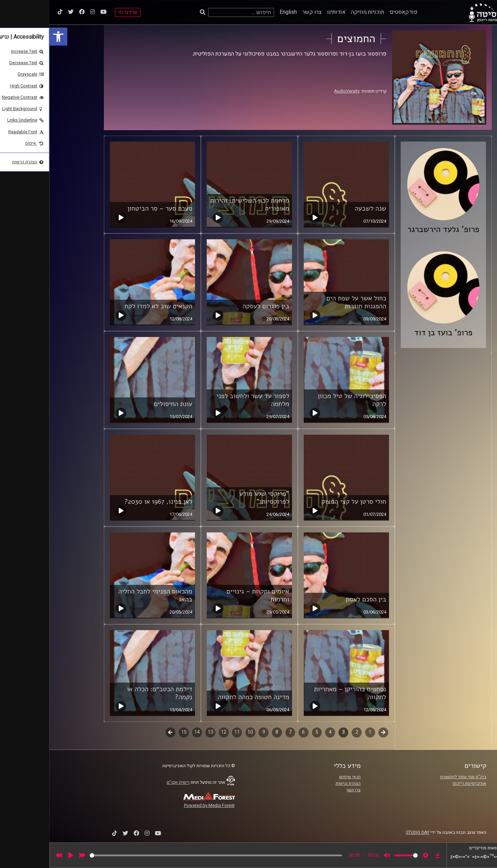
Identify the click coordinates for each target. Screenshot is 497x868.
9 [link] (214, 732)
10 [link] (201, 732)
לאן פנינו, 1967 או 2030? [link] (109, 502)
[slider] (167, 855)
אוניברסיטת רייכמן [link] (420, 783)
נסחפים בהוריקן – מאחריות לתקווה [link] (301, 693)
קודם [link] (334, 732)
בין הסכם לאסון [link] (316, 599)
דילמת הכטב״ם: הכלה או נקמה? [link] (110, 693)
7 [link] (241, 732)
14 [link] (148, 732)
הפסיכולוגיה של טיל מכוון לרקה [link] (303, 400)
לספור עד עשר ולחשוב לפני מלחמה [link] (203, 400)
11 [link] (188, 732)
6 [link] (254, 732)
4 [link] (281, 732)
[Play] (21, 855)
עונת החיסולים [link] (124, 404)
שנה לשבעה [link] (321, 209)
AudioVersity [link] (298, 91)
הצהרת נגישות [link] (299, 783)
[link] (9, 37)
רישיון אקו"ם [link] (129, 782)
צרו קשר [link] (263, 12)
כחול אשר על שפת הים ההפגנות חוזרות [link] (307, 302)
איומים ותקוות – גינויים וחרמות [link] (209, 595)
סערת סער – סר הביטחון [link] (110, 209)
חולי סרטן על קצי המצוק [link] (304, 502)
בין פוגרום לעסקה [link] (216, 306)
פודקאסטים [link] (354, 12)
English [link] (239, 12)
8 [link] (227, 732)
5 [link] (267, 732)
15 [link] (135, 732)
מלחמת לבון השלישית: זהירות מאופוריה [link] (200, 205)
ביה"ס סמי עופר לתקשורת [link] (414, 777)
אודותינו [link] (287, 12)
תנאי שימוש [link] (301, 777)
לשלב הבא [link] (121, 733)
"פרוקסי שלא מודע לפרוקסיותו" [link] (215, 498)
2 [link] (308, 732)
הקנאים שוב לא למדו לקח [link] (109, 306)
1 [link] (321, 732)
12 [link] (174, 732)
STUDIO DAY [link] (368, 832)
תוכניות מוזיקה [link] (318, 12)
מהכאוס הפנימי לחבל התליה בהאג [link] (106, 595)
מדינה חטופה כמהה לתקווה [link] (204, 697)
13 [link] (161, 732)
